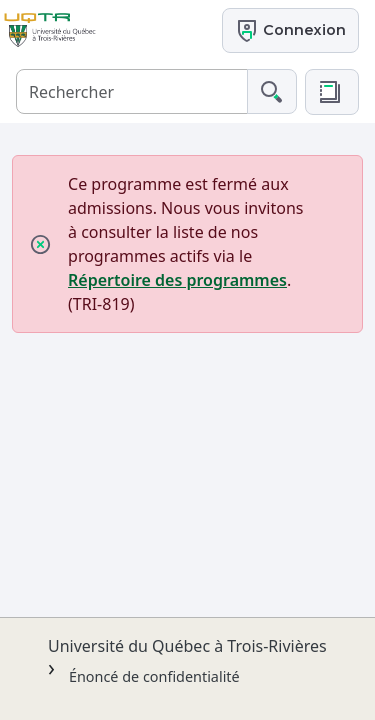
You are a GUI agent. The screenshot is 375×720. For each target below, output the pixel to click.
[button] (332, 92)
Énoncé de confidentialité (154, 676)
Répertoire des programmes (177, 280)
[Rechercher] (132, 91)
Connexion (290, 31)
